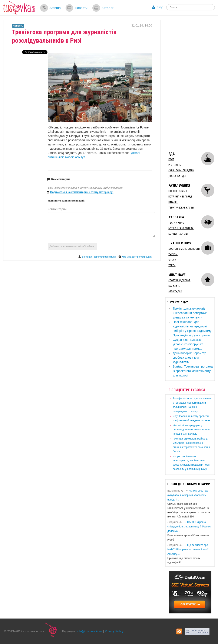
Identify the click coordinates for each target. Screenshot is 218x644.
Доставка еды (177, 176)
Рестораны (175, 165)
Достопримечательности (184, 249)
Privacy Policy (114, 631)
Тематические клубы (181, 208)
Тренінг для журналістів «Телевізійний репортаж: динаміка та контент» (190, 313)
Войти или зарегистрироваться (99, 257)
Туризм (173, 254)
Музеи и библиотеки (181, 228)
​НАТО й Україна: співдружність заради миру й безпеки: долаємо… (190, 527)
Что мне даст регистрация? (137, 257)
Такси (172, 265)
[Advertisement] (191, 83)
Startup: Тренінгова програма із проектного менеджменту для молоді (193, 371)
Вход (160, 7)
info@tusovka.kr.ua (90, 631)
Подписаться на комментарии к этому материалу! (82, 192)
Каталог (108, 8)
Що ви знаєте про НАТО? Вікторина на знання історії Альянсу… (188, 550)
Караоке (173, 202)
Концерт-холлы (178, 234)
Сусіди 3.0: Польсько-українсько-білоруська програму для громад (188, 344)
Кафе (171, 159)
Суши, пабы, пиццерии (181, 171)
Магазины (174, 286)
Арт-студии (175, 292)
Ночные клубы (178, 191)
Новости (81, 8)
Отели (172, 260)
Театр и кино (176, 223)
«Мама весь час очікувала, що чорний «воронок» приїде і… (188, 495)
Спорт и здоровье (179, 280)
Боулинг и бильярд (180, 197)
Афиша (55, 8)
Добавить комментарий (72, 246)
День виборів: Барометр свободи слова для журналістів (189, 358)
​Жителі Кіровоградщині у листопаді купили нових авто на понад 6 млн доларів (191, 430)
